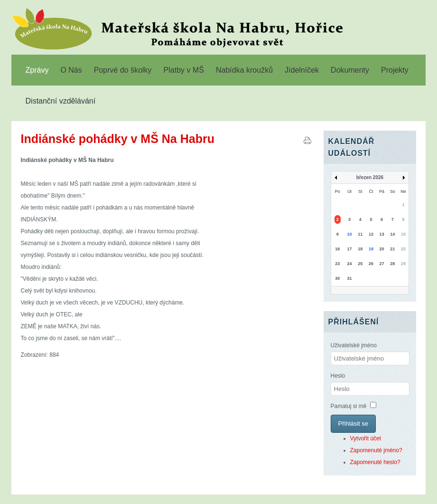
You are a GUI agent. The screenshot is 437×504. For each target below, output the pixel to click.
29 (403, 264)
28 (392, 264)
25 (360, 264)
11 (360, 234)
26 (371, 264)
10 (349, 234)
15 (403, 234)
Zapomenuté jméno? (376, 450)
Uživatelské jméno (354, 345)
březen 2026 (370, 177)
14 (392, 234)
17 (349, 249)
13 (382, 234)
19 (371, 249)
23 (337, 264)
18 (360, 249)
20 (382, 249)
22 (403, 249)
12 (371, 234)
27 (382, 264)
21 (392, 249)
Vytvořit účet (366, 438)
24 (349, 264)
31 (349, 278)
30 (337, 278)
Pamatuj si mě (349, 406)
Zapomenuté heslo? (375, 462)
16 (337, 249)
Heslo (338, 376)
